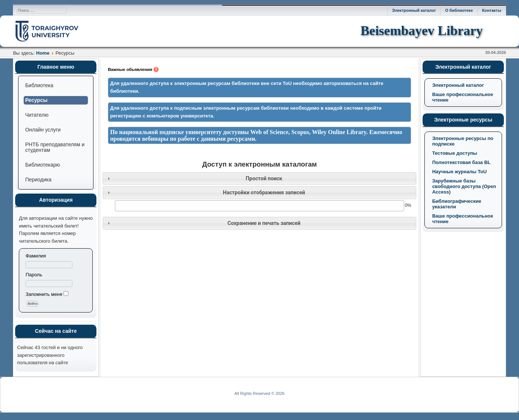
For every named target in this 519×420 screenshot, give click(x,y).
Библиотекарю (42, 165)
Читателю (37, 115)
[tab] (259, 179)
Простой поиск (264, 178)
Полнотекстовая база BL (461, 162)
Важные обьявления (133, 69)
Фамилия (36, 256)
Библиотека (39, 85)
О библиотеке (459, 10)
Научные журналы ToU (460, 172)
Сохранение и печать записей (264, 223)
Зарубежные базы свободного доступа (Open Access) (464, 186)
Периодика (38, 180)
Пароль (34, 275)
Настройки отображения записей (264, 192)
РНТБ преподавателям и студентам (55, 147)
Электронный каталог (414, 10)
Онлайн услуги (43, 130)
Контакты (492, 10)
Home (43, 53)
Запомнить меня (44, 294)
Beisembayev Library (422, 31)
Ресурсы (36, 100)
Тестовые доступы (455, 153)
